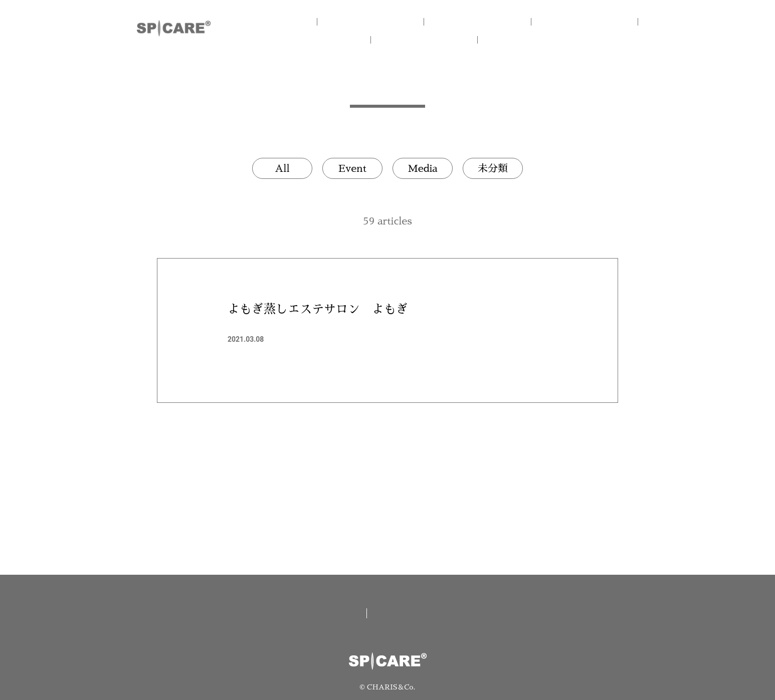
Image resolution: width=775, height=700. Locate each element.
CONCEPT (387, 22)
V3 (588, 22)
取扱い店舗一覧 (316, 613)
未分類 (493, 168)
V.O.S (338, 40)
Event (352, 168)
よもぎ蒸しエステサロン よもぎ (318, 309)
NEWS (438, 40)
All (282, 168)
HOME (287, 22)
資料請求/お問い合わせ (438, 613)
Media (422, 168)
